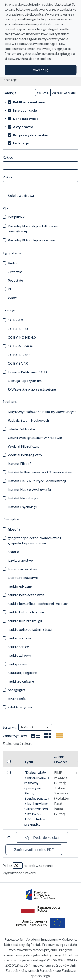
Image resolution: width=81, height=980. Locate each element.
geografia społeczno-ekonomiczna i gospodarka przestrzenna (34, 540)
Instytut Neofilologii (23, 498)
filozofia (14, 529)
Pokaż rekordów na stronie (28, 866)
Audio (12, 263)
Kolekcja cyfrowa (21, 195)
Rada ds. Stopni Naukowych (28, 420)
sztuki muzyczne (20, 707)
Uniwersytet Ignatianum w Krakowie (35, 438)
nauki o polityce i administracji (30, 629)
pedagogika (17, 690)
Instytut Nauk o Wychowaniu (29, 489)
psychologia (17, 698)
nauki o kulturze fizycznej (27, 612)
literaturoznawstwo (22, 569)
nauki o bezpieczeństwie (26, 595)
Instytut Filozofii (20, 463)
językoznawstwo (20, 560)
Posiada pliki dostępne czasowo (31, 240)
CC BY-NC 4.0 (18, 329)
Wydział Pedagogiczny (25, 455)
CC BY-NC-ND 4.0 (22, 337)
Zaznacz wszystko (64, 93)
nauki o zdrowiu (19, 655)
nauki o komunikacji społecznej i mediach (38, 603)
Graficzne (15, 272)
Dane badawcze (26, 118)
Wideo (13, 298)
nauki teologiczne (21, 681)
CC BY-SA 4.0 (18, 363)
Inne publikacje (25, 110)
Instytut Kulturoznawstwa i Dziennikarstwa (40, 472)
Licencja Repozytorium (25, 380)
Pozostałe (15, 280)
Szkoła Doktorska (21, 429)
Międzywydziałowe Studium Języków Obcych (42, 412)
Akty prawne (23, 127)
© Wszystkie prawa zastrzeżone (32, 389)
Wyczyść (43, 93)
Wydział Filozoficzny (24, 446)
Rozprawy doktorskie (30, 135)
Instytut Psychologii (23, 507)
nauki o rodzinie (19, 638)
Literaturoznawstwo (23, 577)
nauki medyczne (20, 586)
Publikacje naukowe (29, 102)
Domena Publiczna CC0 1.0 (28, 372)
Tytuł (29, 762)
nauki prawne (18, 664)
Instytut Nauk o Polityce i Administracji (37, 481)
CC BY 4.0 (15, 320)
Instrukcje (21, 143)
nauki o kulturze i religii (25, 621)
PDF (11, 289)
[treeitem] (40, 102)
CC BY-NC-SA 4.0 (21, 346)
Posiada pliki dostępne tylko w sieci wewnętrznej (34, 228)
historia (13, 552)
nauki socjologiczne (22, 673)
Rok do (8, 177)
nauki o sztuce (18, 647)
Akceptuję (40, 70)
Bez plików (16, 217)
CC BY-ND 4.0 (19, 355)
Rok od (8, 157)
